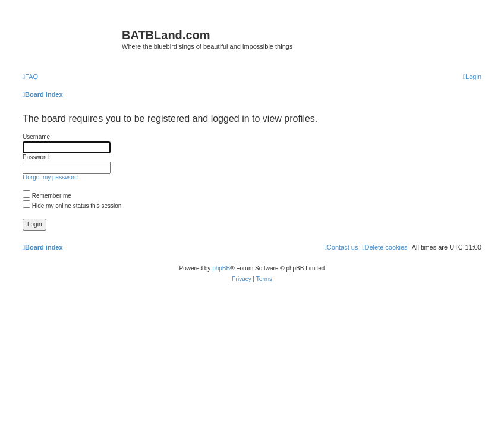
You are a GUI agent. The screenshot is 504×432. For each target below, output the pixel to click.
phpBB (221, 268)
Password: (37, 157)
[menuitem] (30, 77)
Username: (37, 137)
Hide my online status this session (72, 206)
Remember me (47, 196)
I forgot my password (50, 177)
